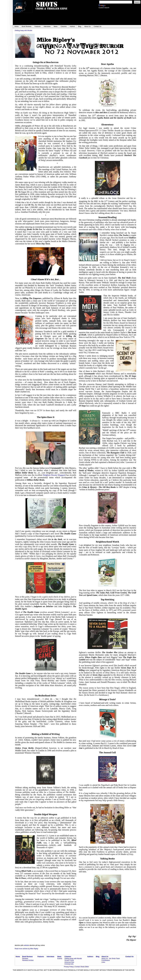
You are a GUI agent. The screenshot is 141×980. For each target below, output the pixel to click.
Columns (68, 957)
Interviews (51, 957)
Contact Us (129, 957)
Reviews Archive (28, 960)
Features (41, 957)
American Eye (69, 962)
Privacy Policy (69, 967)
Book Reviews (27, 957)
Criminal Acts (69, 964)
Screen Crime (69, 960)
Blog (98, 957)
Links (103, 962)
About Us (105, 957)
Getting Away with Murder (24, 30)
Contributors (106, 960)
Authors (90, 957)
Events (60, 959)
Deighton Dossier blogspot (54, 475)
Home (18, 957)
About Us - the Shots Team (111, 959)
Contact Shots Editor (82, 967)
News (59, 957)
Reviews (25, 959)
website (26, 945)
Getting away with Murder (73, 959)
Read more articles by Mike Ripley (26, 949)
